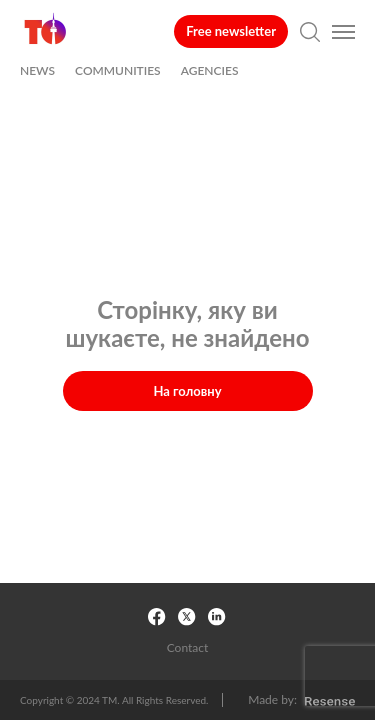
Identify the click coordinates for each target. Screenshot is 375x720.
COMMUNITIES (118, 71)
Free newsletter (231, 31)
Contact (188, 648)
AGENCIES (210, 71)
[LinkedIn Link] (218, 618)
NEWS (37, 71)
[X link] (188, 618)
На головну (187, 391)
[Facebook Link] (158, 618)
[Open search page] (310, 32)
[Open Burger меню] (343, 32)
